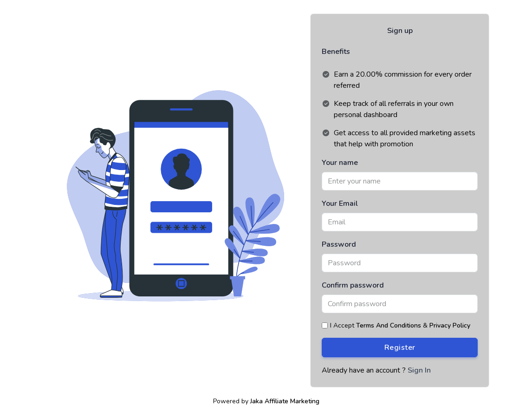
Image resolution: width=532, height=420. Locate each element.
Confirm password (353, 285)
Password (339, 244)
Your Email (340, 203)
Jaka (256, 401)
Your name (340, 163)
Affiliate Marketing (292, 401)
